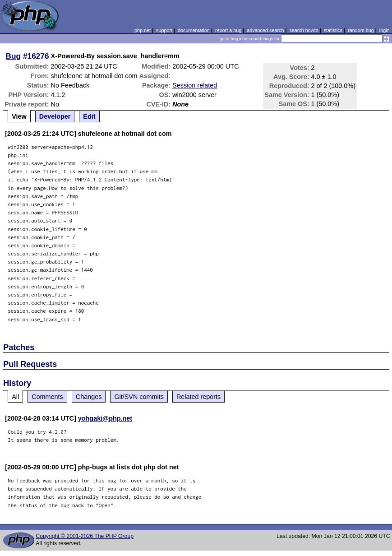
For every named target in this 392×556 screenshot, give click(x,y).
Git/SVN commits (139, 397)
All (15, 397)
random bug (361, 30)
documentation (194, 30)
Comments (47, 397)
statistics (333, 30)
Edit (89, 116)
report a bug (228, 30)
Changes (89, 397)
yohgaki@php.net (105, 418)
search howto (304, 30)
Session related (195, 85)
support (164, 30)
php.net (143, 30)
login (385, 30)
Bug (14, 56)
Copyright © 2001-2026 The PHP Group (85, 536)
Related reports (198, 397)
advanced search (265, 30)
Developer (55, 116)
